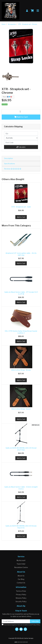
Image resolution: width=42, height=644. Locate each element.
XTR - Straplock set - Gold (21, 207)
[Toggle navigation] (38, 11)
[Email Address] (16, 621)
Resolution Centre (21, 567)
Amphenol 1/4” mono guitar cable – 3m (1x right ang (21, 254)
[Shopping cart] (32, 11)
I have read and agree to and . (21, 625)
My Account (21, 560)
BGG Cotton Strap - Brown (21, 370)
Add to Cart (21, 117)
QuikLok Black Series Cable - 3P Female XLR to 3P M (21, 293)
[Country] (21, 138)
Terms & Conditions (23, 625)
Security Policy (21, 601)
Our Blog (21, 579)
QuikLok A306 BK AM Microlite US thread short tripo (21, 449)
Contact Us (21, 583)
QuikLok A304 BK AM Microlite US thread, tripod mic (21, 527)
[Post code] (21, 143)
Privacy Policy (21, 595)
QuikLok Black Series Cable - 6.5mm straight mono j (21, 488)
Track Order (21, 564)
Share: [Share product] (7, 97)
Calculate (21, 147)
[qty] (21, 133)
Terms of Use (21, 591)
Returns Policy (21, 598)
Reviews (13, 169)
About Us (21, 576)
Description (9, 158)
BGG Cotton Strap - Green (21, 409)
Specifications (10, 164)
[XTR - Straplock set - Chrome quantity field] (21, 111)
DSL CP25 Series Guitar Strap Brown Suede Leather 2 (21, 332)
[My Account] (27, 11)
